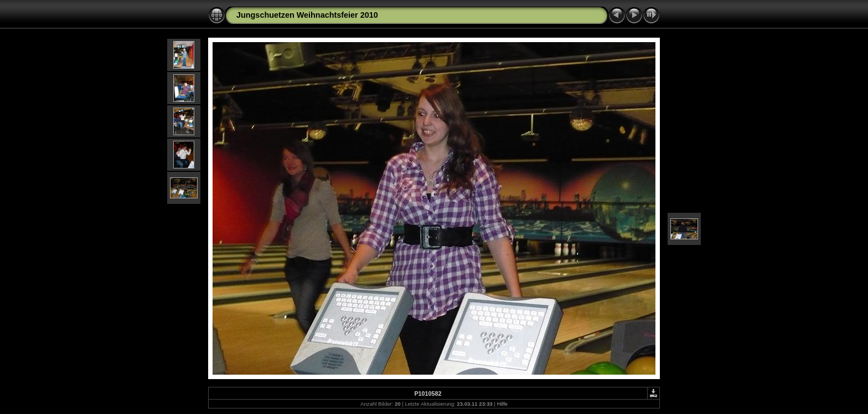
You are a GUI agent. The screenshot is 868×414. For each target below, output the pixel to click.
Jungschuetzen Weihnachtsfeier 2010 (307, 15)
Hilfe (502, 404)
